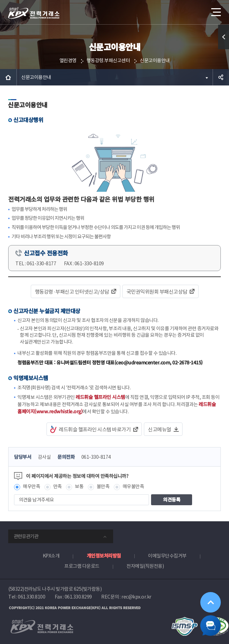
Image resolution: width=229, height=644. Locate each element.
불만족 (103, 486)
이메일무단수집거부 (167, 556)
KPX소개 (51, 556)
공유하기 (221, 77)
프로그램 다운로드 (82, 566)
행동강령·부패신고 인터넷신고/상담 (72, 292)
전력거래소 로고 (34, 13)
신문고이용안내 (155, 61)
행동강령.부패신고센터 (108, 61)
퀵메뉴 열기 (224, 49)
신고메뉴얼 (160, 430)
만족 (58, 486)
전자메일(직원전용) (145, 566)
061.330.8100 (31, 597)
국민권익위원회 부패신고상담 (157, 292)
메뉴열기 (215, 10)
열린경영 (68, 61)
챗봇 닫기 (211, 626)
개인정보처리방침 (104, 555)
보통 (79, 486)
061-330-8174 (96, 457)
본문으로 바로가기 (0, 0)
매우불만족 (133, 486)
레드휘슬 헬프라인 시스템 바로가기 (95, 430)
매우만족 (31, 486)
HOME (8, 77)
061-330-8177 (41, 264)
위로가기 (211, 602)
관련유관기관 (26, 536)
